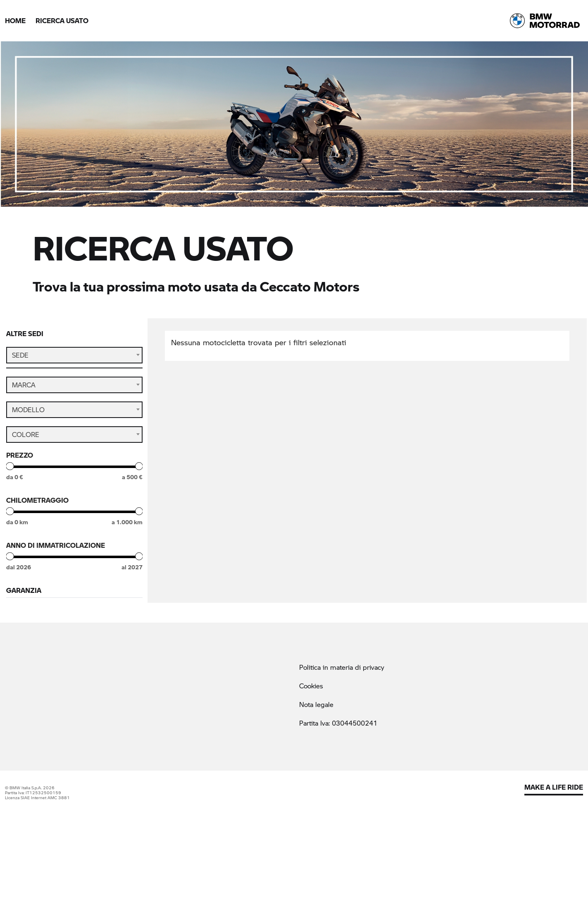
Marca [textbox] (24, 389)
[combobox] (74, 355)
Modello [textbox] (28, 414)
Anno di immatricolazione (56, 549)
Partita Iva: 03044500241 (338, 808)
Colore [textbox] (26, 438)
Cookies (311, 771)
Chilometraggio (37, 504)
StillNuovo (38, 630)
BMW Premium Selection (61, 614)
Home (15, 20)
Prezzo (20, 459)
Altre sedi (25, 333)
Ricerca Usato (62, 20)
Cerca (74, 660)
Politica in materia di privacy (342, 752)
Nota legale (316, 790)
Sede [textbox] (20, 355)
